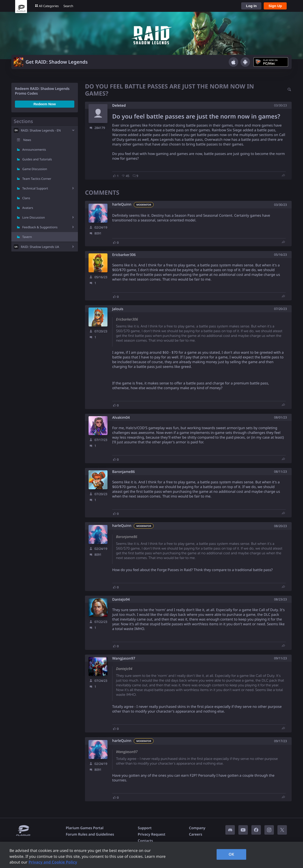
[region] (151, 855)
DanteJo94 (121, 600)
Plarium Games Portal (85, 828)
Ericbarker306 (124, 255)
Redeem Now (45, 104)
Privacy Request (151, 834)
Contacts (145, 841)
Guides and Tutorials (37, 159)
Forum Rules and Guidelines (90, 834)
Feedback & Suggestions (40, 227)
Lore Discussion (34, 217)
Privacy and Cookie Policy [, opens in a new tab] (53, 862)
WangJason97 (124, 659)
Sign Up (275, 6)
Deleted (119, 106)
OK (232, 854)
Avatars (28, 208)
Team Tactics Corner (37, 179)
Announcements (34, 150)
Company (197, 828)
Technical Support (35, 188)
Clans (26, 198)
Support (145, 828)
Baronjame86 (124, 472)
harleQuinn (122, 205)
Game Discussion (35, 169)
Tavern (27, 237)
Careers (196, 834)
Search (68, 6)
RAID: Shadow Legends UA (40, 247)
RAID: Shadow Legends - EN (41, 130)
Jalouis (118, 309)
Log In (251, 6)
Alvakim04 (121, 418)
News (27, 140)
